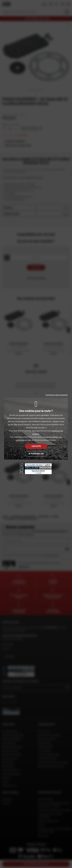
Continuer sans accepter (57, 395)
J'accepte (36, 446)
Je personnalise (36, 454)
